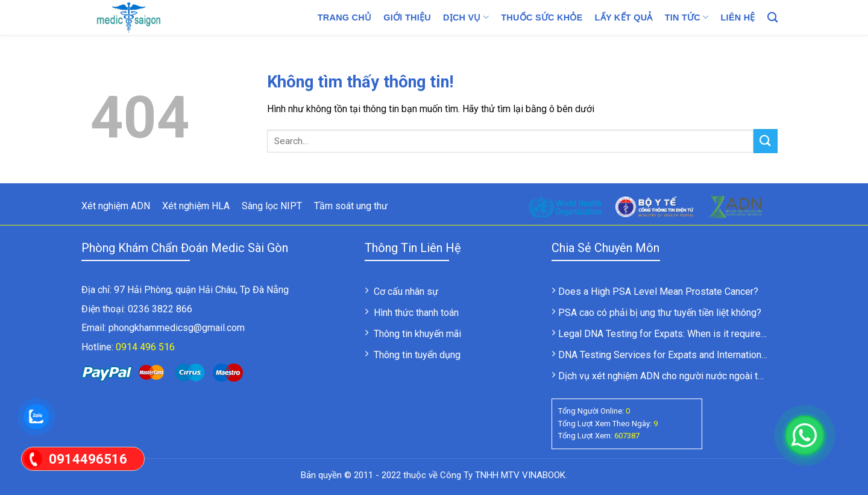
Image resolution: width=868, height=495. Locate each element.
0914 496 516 (145, 347)
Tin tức (687, 17)
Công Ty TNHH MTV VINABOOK (503, 475)
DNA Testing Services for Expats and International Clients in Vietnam (703, 355)
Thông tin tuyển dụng (417, 355)
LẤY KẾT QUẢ (624, 17)
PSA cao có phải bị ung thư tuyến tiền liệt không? (660, 313)
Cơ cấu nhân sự (406, 292)
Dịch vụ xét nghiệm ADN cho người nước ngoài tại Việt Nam (682, 376)
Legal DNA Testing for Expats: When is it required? (665, 334)
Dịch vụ (466, 17)
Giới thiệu (407, 17)
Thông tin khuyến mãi (417, 334)
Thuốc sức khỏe (542, 17)
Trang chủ (345, 17)
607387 (627, 436)
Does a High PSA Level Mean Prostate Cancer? (658, 292)
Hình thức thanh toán (416, 313)
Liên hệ (738, 17)
